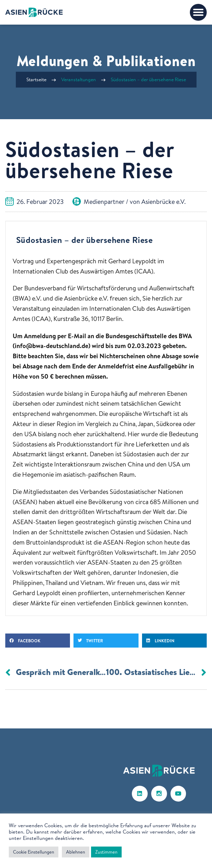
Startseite (36, 79)
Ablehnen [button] (76, 852)
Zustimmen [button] (106, 852)
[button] (198, 12)
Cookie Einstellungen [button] (34, 852)
